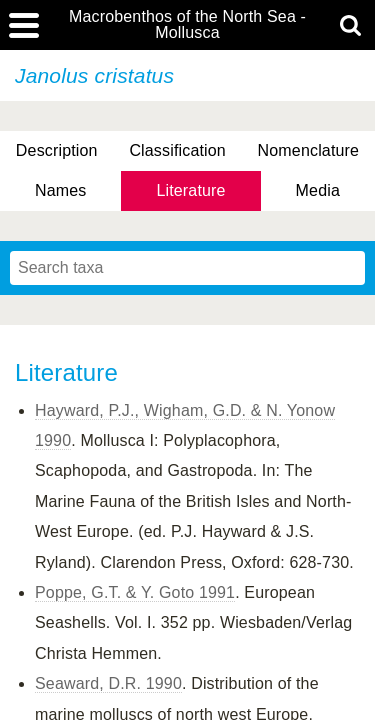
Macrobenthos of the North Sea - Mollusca (187, 25)
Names (60, 190)
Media (318, 190)
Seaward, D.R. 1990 (108, 683)
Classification (177, 150)
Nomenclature (309, 150)
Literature (190, 190)
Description (57, 150)
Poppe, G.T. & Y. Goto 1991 (135, 592)
